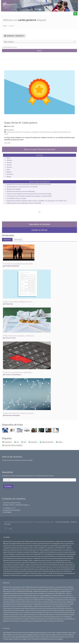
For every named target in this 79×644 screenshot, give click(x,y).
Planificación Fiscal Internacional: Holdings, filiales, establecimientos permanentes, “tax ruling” (31, 560)
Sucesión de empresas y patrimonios (31, 571)
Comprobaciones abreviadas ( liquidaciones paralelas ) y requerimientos (29, 196)
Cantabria (58, 633)
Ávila (8, 170)
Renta (59, 442)
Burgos (9, 177)
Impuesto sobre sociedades (12, 445)
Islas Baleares (54, 635)
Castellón (64, 633)
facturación (27, 132)
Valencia (38, 639)
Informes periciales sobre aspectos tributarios (36, 556)
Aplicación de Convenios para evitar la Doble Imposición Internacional (29, 184)
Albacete (9, 160)
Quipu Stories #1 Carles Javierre (21, 123)
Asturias (9, 167)
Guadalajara (30, 635)
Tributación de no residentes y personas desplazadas (26, 575)
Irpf (24, 442)
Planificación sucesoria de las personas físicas (43, 563)
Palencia (48, 637)
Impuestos (7, 442)
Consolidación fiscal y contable (16, 198)
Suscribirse (8, 486)
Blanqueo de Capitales (14, 189)
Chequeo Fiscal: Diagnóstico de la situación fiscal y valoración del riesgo (29, 194)
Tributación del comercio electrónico (53, 575)
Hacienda (33, 442)
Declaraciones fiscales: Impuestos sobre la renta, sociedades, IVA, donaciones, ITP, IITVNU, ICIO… (37, 201)
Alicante (9, 163)
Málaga (25, 637)
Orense (43, 637)
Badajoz (9, 172)
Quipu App (11, 126)
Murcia (34, 637)
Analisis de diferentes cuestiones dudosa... (19, 413)
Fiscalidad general (50, 554)
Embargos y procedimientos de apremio (20, 554)
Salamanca (62, 637)
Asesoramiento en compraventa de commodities (22, 187)
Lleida (13, 637)
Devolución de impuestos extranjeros (19, 552)
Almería (9, 165)
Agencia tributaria (46, 442)
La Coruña (64, 635)
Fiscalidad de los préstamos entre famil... (18, 264)
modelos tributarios (45, 132)
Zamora (54, 639)
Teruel (29, 639)
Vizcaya (50, 639)
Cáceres (49, 633)
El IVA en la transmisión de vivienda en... (18, 372)
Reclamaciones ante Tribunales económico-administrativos (29, 567)
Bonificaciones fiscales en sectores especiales (21, 191)
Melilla (29, 637)
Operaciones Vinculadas (66, 558)
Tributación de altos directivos (39, 573)
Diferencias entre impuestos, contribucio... (19, 336)
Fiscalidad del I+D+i (38, 554)
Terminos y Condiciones (62, 522)
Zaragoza (60, 639)
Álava (8, 158)
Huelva (42, 635)
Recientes (18, 240)
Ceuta (69, 633)
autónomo (19, 132)
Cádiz (54, 633)
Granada (23, 635)
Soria (19, 639)
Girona (18, 635)
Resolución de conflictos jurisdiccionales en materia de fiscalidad (49, 569)
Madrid (20, 637)
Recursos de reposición (22, 569)
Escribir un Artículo (39, 230)
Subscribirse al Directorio (39, 224)
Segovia (11, 639)
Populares (7, 240)
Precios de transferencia (43, 565)
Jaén (59, 635)
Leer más (7, 143)
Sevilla (15, 639)
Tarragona (24, 639)
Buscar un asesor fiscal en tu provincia (40, 149)
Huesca (47, 635)
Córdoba (8, 635)
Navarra (38, 637)
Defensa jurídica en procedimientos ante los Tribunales (24, 203)
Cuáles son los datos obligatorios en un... (18, 302)
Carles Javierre (11, 132)
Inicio (5, 26)
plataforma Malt (57, 132)
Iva (16, 442)
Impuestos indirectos (16, 556)
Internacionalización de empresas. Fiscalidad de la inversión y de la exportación (36, 558)
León (9, 637)
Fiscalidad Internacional (62, 554)
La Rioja (70, 635)
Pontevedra (55, 637)
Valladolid (44, 639)
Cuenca (14, 635)
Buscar (39, 51)
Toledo (34, 639)
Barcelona (10, 174)
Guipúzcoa (37, 635)
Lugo (16, 637)
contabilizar (35, 132)
